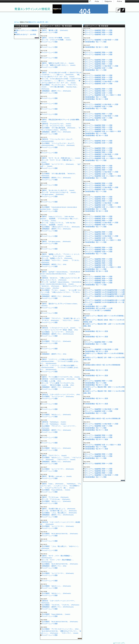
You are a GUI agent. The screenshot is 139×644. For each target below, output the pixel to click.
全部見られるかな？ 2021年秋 (25, 34)
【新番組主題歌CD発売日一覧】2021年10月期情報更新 (102, 365)
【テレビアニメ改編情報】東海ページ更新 (98, 62)
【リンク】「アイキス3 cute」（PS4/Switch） (56, 499)
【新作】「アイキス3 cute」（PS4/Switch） (55, 497)
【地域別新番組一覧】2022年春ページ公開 (98, 308)
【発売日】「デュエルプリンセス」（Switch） (56, 124)
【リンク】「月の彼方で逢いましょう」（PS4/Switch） (59, 511)
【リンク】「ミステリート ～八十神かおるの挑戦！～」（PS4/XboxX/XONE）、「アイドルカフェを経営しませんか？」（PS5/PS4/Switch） (59, 367)
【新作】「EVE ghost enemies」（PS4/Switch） (56, 241)
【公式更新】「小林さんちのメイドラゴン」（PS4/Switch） (60, 227)
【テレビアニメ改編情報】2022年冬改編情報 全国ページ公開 (104, 300)
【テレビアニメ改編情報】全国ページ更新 (98, 34)
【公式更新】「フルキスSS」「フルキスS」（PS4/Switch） (60, 605)
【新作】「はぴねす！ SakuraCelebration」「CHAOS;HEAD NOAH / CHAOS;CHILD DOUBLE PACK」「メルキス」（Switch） (60, 274)
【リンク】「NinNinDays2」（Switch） (54, 424)
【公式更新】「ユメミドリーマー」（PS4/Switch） (58, 332)
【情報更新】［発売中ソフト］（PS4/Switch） (56, 91)
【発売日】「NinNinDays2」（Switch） (54, 422)
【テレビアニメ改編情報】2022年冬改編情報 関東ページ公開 (104, 290)
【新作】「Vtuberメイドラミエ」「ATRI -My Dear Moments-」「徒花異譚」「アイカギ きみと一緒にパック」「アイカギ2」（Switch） (60, 219)
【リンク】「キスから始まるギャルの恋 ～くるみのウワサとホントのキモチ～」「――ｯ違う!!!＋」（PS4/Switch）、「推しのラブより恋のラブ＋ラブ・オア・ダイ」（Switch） (61, 81)
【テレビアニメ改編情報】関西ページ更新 (98, 32)
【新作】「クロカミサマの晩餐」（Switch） (55, 38)
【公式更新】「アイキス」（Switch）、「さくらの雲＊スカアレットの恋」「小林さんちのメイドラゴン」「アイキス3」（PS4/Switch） (61, 292)
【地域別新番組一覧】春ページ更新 (96, 47)
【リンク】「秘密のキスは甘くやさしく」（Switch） (58, 65)
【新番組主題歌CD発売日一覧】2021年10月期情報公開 (102, 419)
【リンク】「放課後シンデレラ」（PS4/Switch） (57, 258)
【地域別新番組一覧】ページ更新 (95, 42)
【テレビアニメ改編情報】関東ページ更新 (98, 30)
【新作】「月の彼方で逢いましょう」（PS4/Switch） (58, 509)
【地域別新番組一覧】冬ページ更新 (96, 331)
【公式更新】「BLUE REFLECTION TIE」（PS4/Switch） (60, 534)
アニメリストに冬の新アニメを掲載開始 (97, 310)
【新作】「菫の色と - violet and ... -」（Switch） (56, 476)
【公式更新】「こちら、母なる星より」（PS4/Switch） (59, 513)
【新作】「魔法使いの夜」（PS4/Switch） (55, 30)
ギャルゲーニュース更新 (49, 32)
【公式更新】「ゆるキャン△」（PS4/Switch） (56, 415)
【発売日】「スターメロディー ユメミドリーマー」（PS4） (61, 394)
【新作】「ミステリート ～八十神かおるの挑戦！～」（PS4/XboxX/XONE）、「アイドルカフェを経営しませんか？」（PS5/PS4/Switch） (59, 361)
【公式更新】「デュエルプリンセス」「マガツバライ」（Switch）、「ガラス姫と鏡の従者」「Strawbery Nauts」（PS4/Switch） (59, 87)
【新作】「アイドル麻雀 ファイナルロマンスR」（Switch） (60, 377)
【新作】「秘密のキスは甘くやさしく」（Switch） (58, 63)
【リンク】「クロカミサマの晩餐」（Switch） (56, 40)
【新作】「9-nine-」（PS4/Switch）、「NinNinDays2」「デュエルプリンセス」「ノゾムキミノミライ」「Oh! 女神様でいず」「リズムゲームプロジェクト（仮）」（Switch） (61, 486)
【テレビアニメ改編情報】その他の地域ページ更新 (101, 40)
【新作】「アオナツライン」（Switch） (54, 455)
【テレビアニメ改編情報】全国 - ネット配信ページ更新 (102, 95)
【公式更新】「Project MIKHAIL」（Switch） (56, 490)
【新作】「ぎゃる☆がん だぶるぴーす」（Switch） (58, 190)
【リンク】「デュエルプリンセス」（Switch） (56, 126)
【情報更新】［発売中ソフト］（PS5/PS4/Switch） (57, 334)
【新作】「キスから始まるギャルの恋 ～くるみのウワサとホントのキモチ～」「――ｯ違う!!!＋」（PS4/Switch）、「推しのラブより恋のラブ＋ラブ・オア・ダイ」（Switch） (61, 75)
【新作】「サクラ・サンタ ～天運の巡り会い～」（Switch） (61, 158)
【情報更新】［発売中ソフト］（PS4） (54, 264)
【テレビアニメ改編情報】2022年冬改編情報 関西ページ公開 (104, 294)
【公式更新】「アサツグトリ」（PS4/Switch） (56, 341)
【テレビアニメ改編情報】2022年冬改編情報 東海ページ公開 (104, 292)
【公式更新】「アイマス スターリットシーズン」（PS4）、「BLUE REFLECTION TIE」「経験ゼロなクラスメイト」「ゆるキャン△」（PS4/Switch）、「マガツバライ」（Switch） (61, 631)
